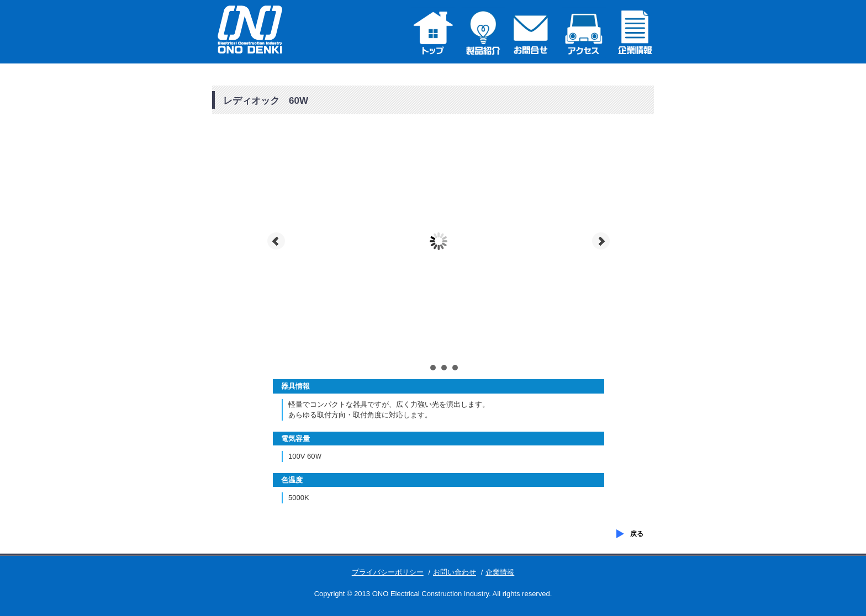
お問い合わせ (455, 572)
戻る (637, 534)
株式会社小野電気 (257, 30)
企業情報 (500, 572)
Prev (276, 241)
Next (601, 241)
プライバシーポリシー (388, 572)
